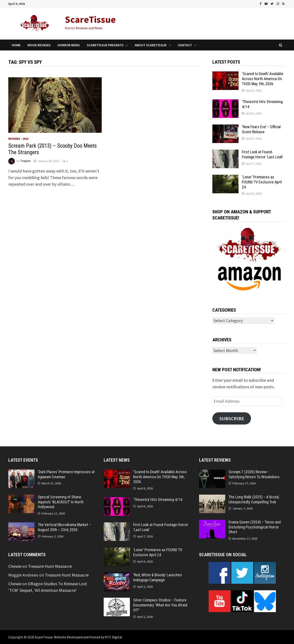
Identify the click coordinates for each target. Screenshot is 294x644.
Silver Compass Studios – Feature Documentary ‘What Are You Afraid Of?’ (160, 605)
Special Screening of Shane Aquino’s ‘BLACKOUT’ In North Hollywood (61, 502)
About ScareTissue (151, 45)
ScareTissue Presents (105, 45)
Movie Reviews (39, 45)
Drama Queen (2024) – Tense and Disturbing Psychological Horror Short (255, 527)
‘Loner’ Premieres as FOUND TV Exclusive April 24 (262, 182)
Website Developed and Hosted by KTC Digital (88, 637)
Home (16, 45)
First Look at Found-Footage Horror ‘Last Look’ (262, 154)
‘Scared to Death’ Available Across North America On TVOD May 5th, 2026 (263, 79)
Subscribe (232, 418)
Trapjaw (26, 161)
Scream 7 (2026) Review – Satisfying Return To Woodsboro (254, 474)
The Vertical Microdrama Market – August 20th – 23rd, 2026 (64, 527)
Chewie (15, 566)
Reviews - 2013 (18, 139)
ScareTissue (90, 19)
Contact (185, 45)
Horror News (69, 45)
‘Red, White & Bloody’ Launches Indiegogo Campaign (158, 577)
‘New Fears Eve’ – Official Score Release (261, 129)
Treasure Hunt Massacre (50, 566)
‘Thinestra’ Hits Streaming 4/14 (158, 500)
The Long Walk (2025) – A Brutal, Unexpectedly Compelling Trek (254, 499)
